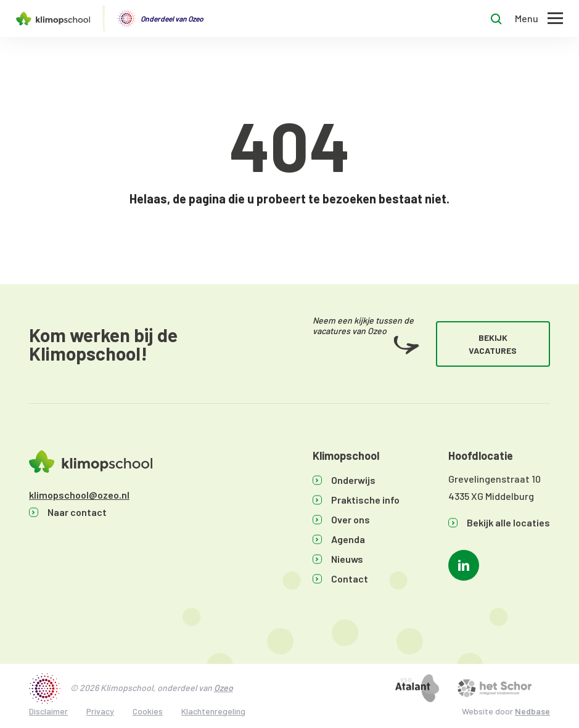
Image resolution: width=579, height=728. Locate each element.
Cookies (148, 711)
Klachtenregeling (213, 711)
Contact (350, 579)
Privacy (100, 711)
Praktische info (365, 500)
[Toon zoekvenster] (496, 18)
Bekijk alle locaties (508, 522)
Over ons (351, 519)
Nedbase (532, 711)
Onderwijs (353, 480)
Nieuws (347, 559)
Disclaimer (48, 711)
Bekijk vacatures (493, 344)
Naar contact (77, 512)
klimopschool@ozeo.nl (79, 495)
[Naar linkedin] (464, 565)
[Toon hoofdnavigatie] (539, 19)
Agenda (348, 539)
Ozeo (224, 688)
